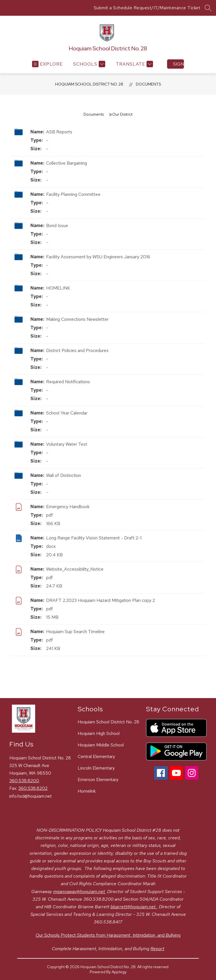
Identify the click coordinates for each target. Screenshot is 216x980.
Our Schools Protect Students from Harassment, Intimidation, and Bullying (108, 935)
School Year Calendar (67, 413)
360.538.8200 (24, 781)
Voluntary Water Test (67, 444)
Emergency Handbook (68, 507)
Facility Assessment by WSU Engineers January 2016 (98, 257)
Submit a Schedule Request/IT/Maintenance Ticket (147, 8)
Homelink (87, 791)
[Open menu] (47, 64)
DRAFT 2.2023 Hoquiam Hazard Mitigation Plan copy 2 (101, 600)
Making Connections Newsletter (77, 319)
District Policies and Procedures (77, 350)
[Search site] (208, 8)
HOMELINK (58, 288)
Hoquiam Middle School (101, 745)
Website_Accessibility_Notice (75, 569)
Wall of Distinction (64, 475)
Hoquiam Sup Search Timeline (75, 632)
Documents (148, 84)
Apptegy (119, 972)
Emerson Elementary (98, 780)
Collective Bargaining (67, 163)
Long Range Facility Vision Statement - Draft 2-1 (94, 538)
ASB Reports (59, 132)
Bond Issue (57, 226)
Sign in (178, 64)
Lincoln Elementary (96, 768)
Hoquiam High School (99, 733)
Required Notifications (68, 382)
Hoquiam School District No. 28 (89, 84)
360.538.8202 (33, 788)
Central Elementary (96, 756)
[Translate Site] (134, 64)
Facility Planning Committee (73, 194)
